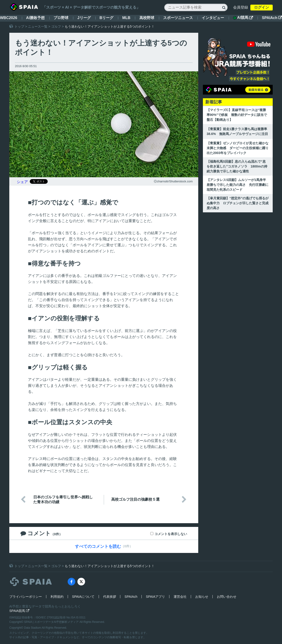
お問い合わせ (227, 597)
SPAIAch (272, 18)
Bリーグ (107, 18)
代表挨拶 (110, 597)
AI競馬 (243, 18)
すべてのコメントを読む (98, 546)
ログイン (262, 7)
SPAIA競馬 (19, 611)
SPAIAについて (83, 597)
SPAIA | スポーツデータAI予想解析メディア (52, 622)
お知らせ (202, 597)
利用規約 (57, 597)
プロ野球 (61, 18)
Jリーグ (84, 18)
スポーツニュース (178, 18)
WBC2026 (9, 18)
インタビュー (213, 18)
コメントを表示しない (171, 534)
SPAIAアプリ (155, 597)
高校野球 (147, 18)
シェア (22, 182)
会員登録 (241, 7)
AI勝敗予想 (35, 18)
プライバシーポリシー (26, 597)
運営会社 (180, 597)
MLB (126, 18)
